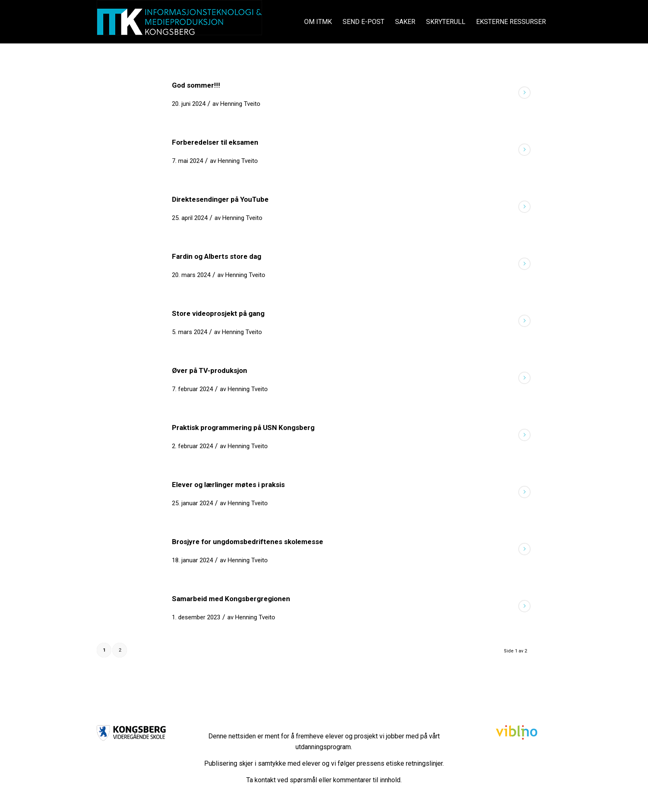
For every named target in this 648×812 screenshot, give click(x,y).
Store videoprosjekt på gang (218, 313)
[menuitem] (318, 22)
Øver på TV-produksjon (210, 370)
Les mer (524, 93)
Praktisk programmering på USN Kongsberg (243, 427)
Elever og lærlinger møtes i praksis (228, 485)
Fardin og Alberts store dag (217, 256)
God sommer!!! (196, 85)
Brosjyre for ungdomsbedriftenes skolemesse (248, 542)
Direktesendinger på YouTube (220, 199)
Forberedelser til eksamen (215, 142)
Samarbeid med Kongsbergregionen (231, 599)
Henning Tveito (240, 104)
